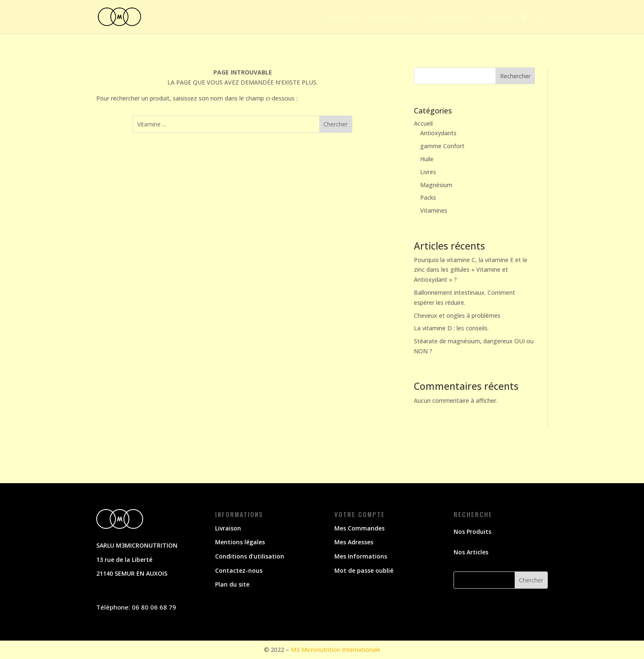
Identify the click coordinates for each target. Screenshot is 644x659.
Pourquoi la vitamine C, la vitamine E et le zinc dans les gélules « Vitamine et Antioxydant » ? (471, 270)
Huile (427, 159)
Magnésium (436, 185)
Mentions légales (240, 542)
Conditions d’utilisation (250, 556)
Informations (389, 17)
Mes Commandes (359, 528)
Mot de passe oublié (364, 570)
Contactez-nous (239, 570)
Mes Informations (361, 556)
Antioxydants (438, 133)
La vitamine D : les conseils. (451, 328)
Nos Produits (472, 532)
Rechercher (515, 76)
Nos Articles (471, 552)
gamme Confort (442, 146)
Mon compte (448, 17)
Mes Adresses (354, 542)
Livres (428, 172)
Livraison (228, 528)
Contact (499, 17)
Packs (428, 197)
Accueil (423, 123)
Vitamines (434, 210)
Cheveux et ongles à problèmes (457, 315)
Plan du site (232, 584)
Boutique (344, 17)
